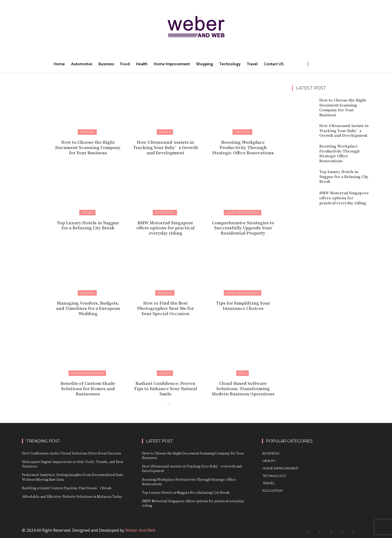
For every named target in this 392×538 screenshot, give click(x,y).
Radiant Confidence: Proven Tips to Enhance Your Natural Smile (165, 389)
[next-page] (169, 405)
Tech (242, 373)
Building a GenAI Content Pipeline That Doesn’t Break (67, 488)
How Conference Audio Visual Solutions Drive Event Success (71, 453)
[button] (308, 64)
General (87, 132)
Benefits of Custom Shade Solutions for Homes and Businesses (88, 389)
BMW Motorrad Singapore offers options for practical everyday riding (165, 228)
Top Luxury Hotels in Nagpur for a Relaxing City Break (88, 225)
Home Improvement (242, 212)
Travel (87, 212)
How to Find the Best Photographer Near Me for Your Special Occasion (165, 308)
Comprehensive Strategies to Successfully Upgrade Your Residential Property (243, 228)
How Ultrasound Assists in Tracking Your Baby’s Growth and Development (165, 147)
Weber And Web (140, 530)
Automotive (165, 212)
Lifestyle (242, 132)
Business (165, 293)
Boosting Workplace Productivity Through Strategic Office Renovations (243, 147)
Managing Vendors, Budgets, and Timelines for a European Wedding (88, 308)
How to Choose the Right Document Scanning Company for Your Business (88, 147)
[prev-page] (161, 405)
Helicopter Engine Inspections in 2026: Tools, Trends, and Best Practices (73, 464)
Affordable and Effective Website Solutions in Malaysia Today (72, 496)
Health (165, 132)
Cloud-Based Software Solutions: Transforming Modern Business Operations (243, 389)
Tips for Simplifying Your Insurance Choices (243, 306)
